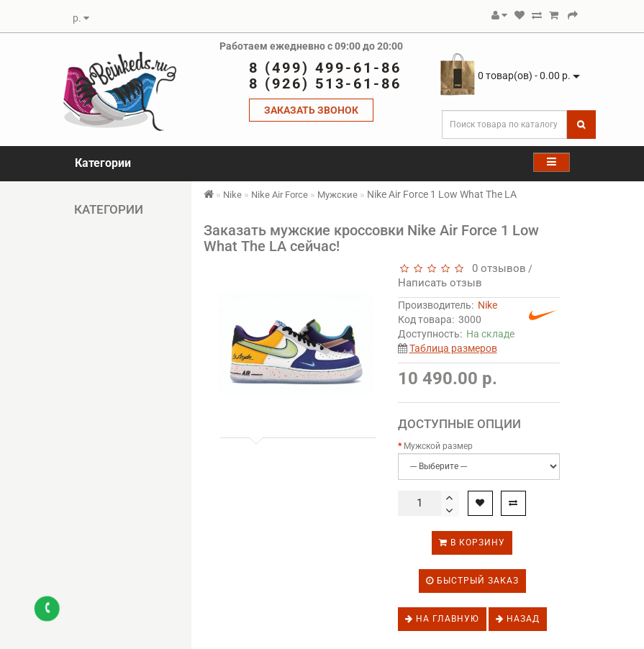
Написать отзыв (440, 283)
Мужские (337, 195)
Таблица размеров (453, 348)
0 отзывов (496, 268)
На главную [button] (442, 619)
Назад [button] (518, 619)
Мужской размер (438, 446)
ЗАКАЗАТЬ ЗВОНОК (311, 110)
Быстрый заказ (472, 581)
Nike (232, 195)
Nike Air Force (280, 195)
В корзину (472, 543)
